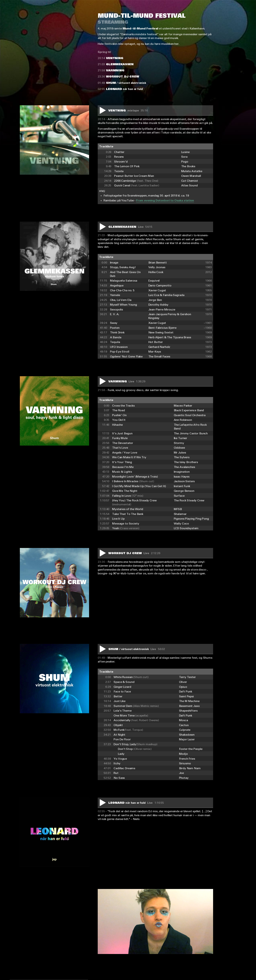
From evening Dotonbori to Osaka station (165, 201)
